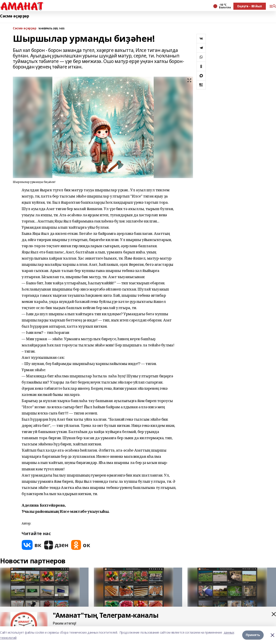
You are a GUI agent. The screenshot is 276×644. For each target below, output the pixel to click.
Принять (253, 635)
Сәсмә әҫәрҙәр (15, 16)
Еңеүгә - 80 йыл (250, 6)
